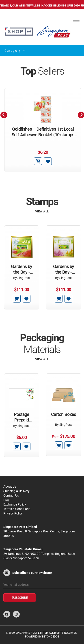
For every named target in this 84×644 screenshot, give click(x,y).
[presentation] (4, 115)
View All (42, 211)
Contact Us (11, 495)
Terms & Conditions (17, 509)
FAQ (6, 500)
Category (15, 51)
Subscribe (20, 598)
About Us (10, 486)
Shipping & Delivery (16, 491)
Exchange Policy (15, 504)
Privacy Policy (13, 513)
